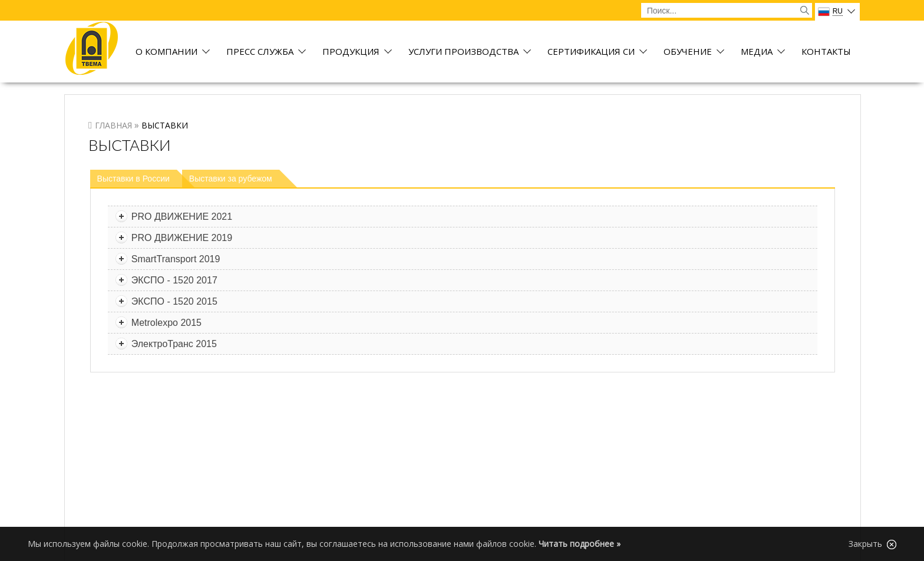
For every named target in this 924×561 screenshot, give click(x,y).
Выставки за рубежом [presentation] (231, 179)
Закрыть (872, 544)
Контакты (826, 52)
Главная (113, 125)
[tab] (142, 179)
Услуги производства (463, 52)
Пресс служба (260, 52)
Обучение (688, 52)
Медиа (757, 52)
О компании (166, 52)
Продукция (351, 52)
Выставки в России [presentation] (133, 179)
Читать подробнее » (580, 544)
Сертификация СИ (591, 52)
